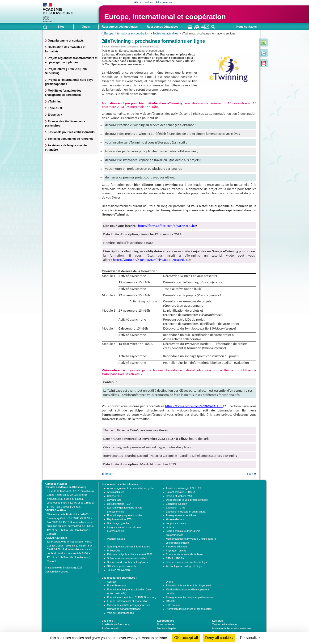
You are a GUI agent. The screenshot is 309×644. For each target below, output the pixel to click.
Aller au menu (164, 2)
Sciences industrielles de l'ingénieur (128, 562)
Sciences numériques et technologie (187, 562)
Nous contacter (247, 27)
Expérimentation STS (119, 519)
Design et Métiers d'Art (179, 496)
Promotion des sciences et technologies (189, 609)
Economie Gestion (177, 504)
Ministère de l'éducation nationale (231, 628)
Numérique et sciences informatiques (129, 547)
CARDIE (171, 601)
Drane (169, 582)
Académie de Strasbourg (116, 624)
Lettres (170, 527)
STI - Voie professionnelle (122, 566)
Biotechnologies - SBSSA (181, 492)
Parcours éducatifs (177, 547)
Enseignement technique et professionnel (190, 597)
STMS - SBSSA (175, 558)
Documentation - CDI (119, 504)
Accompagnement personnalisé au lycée (131, 488)
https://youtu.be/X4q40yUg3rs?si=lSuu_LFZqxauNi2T (150, 260)
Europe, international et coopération (165, 17)
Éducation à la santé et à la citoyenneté (189, 585)
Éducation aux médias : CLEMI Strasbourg (132, 597)
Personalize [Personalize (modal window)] (250, 638)
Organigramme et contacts (66, 41)
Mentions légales (167, 628)
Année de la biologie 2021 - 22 (184, 488)
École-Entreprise (117, 585)
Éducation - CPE (176, 508)
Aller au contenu (144, 2)
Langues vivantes (176, 523)
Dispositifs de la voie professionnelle (187, 500)
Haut (250, 474)
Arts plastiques (116, 492)
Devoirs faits (114, 500)
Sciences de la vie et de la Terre (184, 554)
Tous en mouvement (119, 570)
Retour (109, 474)
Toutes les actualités (165, 34)
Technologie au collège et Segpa (185, 566)
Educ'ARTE (56, 108)
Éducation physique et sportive (125, 515)
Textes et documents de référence (71, 139)
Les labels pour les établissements (71, 132)
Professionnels (110, 628)
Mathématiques (116, 539)
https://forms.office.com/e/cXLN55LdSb (166, 226)
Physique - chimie (176, 551)
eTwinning (55, 102)
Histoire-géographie (119, 523)
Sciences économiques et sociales (127, 558)
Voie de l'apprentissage (121, 613)
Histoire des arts (175, 519)
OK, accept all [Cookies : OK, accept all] (186, 638)
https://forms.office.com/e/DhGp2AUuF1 (194, 406)
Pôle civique (173, 605)
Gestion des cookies (57, 572)
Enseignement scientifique (181, 515)
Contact (76, 507)
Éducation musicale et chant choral (186, 512)
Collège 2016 (115, 496)
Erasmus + (55, 115)
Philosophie (114, 551)
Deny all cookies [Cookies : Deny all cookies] (219, 638)
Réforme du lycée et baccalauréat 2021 (130, 554)
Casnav (112, 582)
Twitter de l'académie (224, 624)
